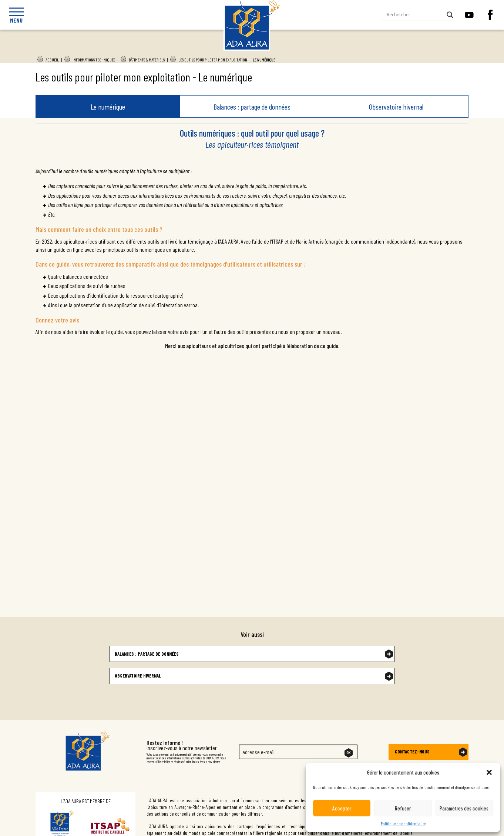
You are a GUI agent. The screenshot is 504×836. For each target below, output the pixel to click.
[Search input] (415, 15)
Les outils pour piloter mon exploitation (213, 60)
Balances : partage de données (252, 107)
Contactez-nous (412, 752)
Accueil (52, 60)
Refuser (403, 808)
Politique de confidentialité (403, 823)
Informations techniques (94, 60)
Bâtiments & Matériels (147, 60)
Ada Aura (245, 49)
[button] (489, 772)
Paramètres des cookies (464, 808)
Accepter (342, 808)
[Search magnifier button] (450, 15)
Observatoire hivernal (396, 107)
